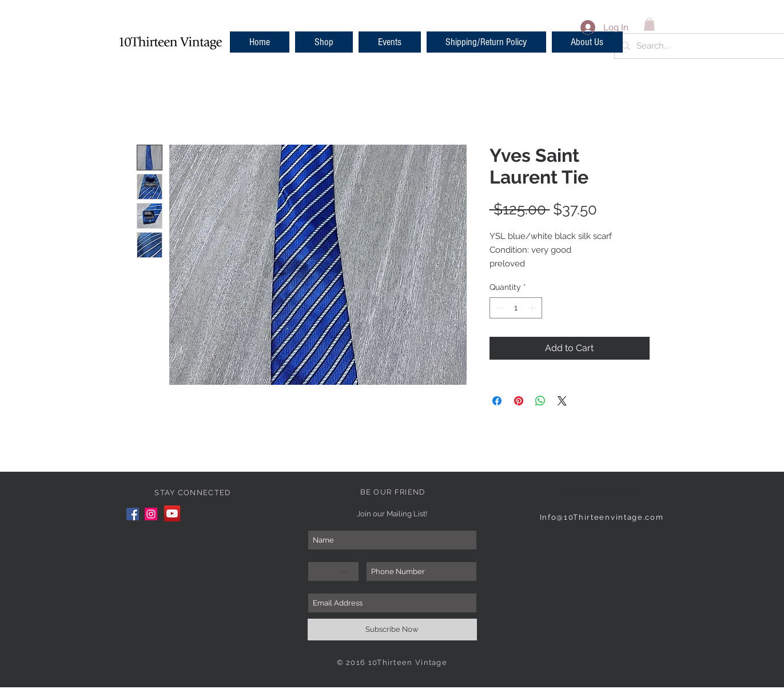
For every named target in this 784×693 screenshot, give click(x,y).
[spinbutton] (516, 308)
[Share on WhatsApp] (540, 401)
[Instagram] (151, 514)
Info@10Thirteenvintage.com (602, 517)
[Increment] (533, 308)
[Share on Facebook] (497, 401)
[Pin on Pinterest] (519, 401)
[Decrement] (498, 308)
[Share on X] (562, 401)
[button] (324, 42)
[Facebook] (133, 514)
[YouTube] (172, 513)
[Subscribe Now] (392, 630)
